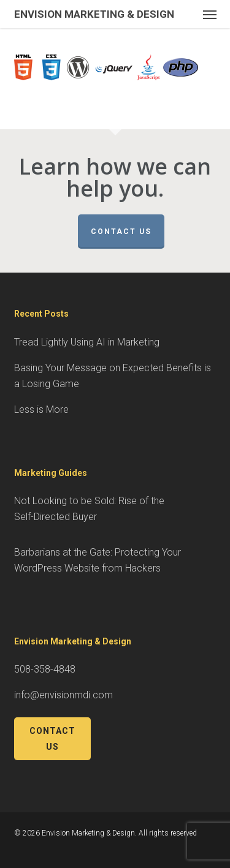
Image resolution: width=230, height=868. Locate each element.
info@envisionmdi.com (63, 695)
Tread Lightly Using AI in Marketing (87, 342)
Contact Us (121, 232)
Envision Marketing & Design (94, 14)
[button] (210, 14)
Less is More (41, 409)
